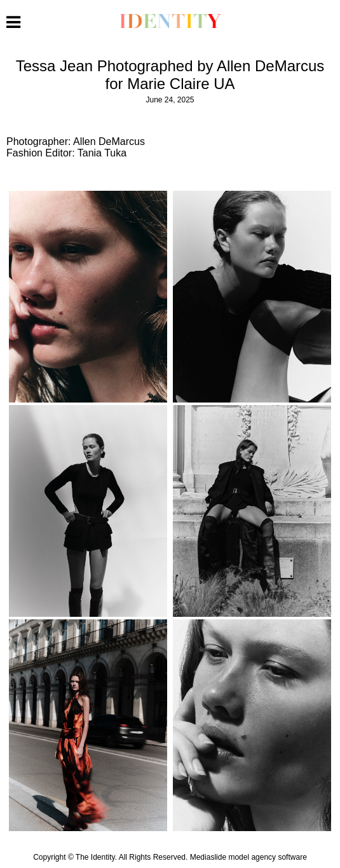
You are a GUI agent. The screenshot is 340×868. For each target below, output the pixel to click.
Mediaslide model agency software (248, 857)
